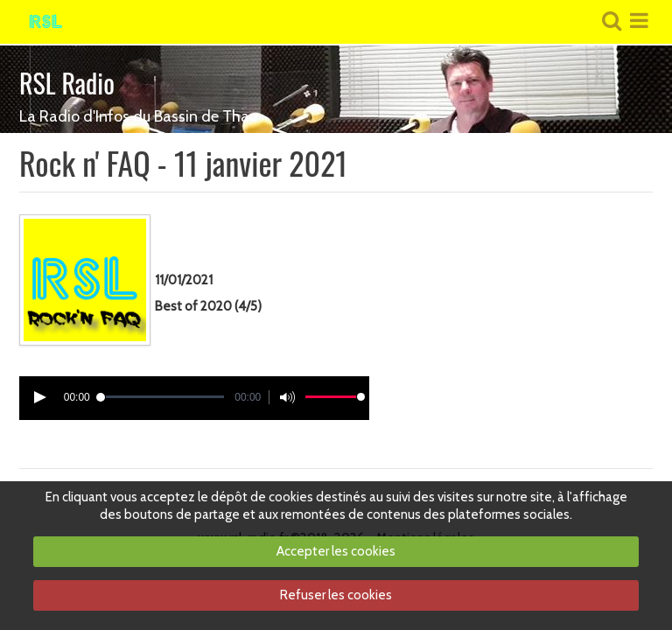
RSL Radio (67, 83)
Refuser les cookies (336, 595)
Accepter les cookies (336, 551)
